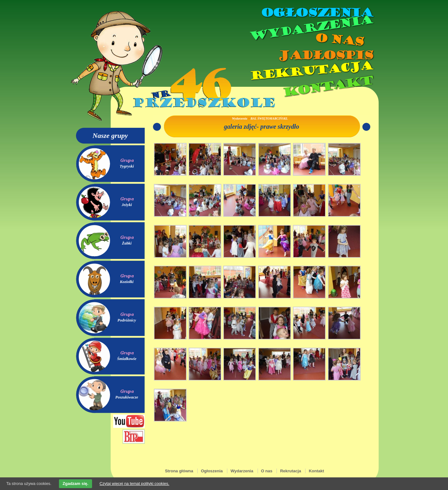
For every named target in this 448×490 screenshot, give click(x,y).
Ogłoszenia (317, 13)
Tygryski (127, 166)
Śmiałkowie (127, 359)
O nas (339, 40)
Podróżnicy (127, 320)
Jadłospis (325, 55)
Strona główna (179, 471)
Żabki (127, 243)
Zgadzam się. (76, 484)
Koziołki (127, 282)
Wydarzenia (311, 28)
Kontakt (327, 86)
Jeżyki (127, 205)
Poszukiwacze (127, 397)
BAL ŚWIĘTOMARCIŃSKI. (269, 118)
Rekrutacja (311, 71)
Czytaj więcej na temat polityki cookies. (134, 484)
